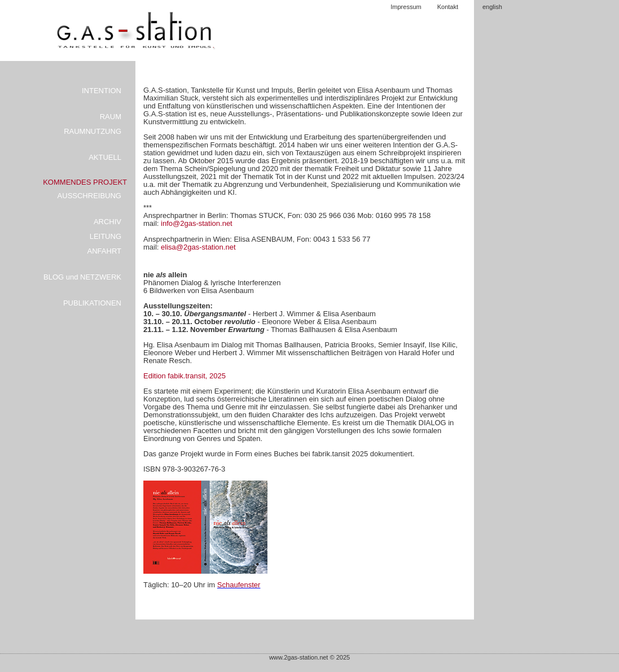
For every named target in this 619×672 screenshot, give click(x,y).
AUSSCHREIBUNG (89, 196)
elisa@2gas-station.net (198, 247)
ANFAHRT (104, 251)
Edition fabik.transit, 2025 (185, 376)
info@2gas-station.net (197, 223)
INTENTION (102, 91)
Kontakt (448, 7)
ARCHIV (107, 222)
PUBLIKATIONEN (92, 303)
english (492, 7)
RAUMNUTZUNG (93, 131)
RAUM (111, 117)
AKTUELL (105, 157)
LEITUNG (106, 236)
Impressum (406, 7)
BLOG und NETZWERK (82, 277)
